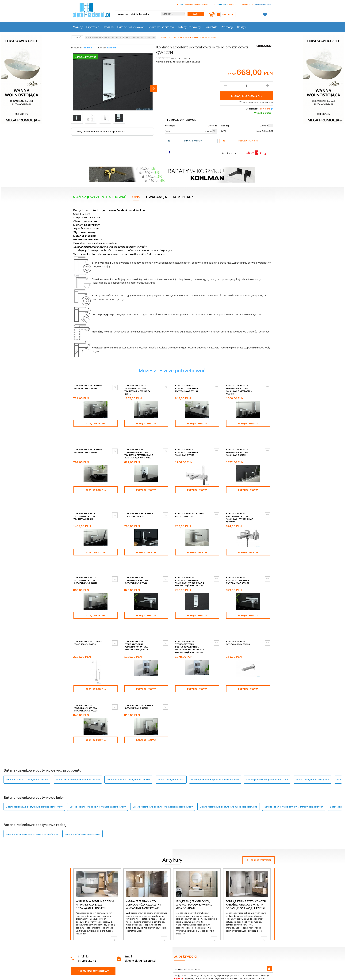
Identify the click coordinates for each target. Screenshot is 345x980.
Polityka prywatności (123, 967)
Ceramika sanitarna (161, 27)
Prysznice (93, 27)
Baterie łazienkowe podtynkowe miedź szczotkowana (229, 754)
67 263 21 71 (87, 907)
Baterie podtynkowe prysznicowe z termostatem (32, 781)
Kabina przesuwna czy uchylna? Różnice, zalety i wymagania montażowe (143, 851)
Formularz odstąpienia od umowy (211, 959)
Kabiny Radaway (189, 27)
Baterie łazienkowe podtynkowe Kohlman (78, 726)
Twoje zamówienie (243, 963)
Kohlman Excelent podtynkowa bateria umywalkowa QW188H (238, 555)
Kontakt (157, 959)
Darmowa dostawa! (83, 972)
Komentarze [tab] (184, 197)
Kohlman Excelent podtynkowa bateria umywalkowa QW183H (85, 670)
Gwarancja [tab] (156, 197)
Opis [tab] (136, 197)
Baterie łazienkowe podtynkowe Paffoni (27, 726)
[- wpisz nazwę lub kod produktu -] (137, 14)
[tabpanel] (172, 285)
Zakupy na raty (80, 963)
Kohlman (87, 48)
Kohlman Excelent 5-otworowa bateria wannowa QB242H (85, 499)
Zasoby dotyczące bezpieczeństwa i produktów (100, 132)
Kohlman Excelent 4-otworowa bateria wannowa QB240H (238, 443)
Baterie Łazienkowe (131, 27)
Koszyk (242, 27)
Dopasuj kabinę (80, 976)
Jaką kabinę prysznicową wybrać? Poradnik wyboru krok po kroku (194, 851)
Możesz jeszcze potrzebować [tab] (100, 197)
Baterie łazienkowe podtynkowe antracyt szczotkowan (294, 754)
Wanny (78, 27)
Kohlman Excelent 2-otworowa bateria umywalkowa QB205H (85, 555)
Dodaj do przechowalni (256, 102)
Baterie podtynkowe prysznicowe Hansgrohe (215, 726)
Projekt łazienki (161, 967)
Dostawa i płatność (240, 141)
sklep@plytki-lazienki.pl (140, 907)
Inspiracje (157, 955)
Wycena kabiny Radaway (86, 955)
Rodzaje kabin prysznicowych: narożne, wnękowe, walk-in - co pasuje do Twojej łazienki (246, 851)
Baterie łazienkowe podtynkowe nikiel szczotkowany (98, 754)
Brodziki (108, 27)
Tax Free (117, 972)
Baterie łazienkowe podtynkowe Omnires (129, 726)
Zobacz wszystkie (259, 807)
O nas (155, 963)
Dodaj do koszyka (246, 96)
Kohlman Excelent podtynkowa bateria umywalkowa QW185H (136, 555)
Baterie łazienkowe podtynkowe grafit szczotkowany (34, 754)
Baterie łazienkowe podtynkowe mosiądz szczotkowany (163, 754)
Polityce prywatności (229, 931)
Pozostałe (211, 27)
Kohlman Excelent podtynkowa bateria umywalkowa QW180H (187, 388)
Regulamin (179, 925)
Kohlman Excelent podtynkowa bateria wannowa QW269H (187, 443)
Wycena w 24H (80, 967)
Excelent (112, 48)
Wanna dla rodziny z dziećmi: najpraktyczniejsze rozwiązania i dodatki (95, 851)
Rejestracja (239, 959)
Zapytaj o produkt (185, 141)
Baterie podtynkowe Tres (171, 726)
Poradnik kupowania (123, 959)
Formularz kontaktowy (93, 917)
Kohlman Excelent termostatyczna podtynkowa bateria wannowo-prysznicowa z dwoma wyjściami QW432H (190, 612)
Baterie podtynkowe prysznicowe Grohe (267, 726)
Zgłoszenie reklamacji (204, 955)
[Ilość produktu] (246, 86)
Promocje (227, 27)
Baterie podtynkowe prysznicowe (82, 781)
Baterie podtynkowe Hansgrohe (312, 726)
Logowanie (239, 955)
